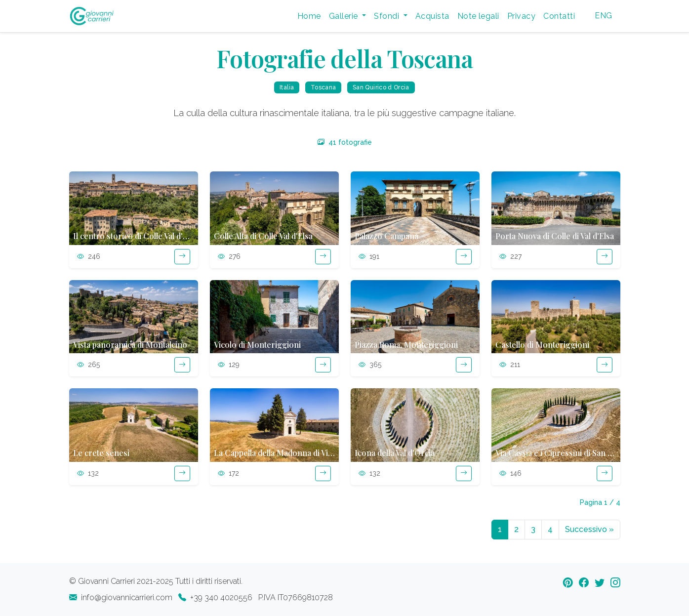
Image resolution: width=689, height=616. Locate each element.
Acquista (432, 16)
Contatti (559, 16)
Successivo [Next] (589, 529)
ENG (603, 16)
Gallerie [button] (344, 16)
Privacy (521, 16)
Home (309, 16)
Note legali (478, 16)
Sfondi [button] (387, 16)
